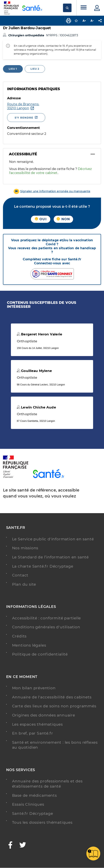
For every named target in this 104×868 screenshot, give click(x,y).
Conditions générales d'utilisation (46, 627)
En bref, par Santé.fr (33, 733)
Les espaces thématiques (37, 724)
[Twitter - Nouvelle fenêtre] (23, 845)
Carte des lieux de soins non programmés (54, 706)
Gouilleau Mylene (34, 371)
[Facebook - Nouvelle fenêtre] (10, 845)
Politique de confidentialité (40, 654)
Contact (20, 575)
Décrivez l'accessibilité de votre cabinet (51, 171)
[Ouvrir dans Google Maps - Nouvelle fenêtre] (27, 106)
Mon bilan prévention (34, 688)
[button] (52, 191)
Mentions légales (29, 645)
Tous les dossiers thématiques (42, 822)
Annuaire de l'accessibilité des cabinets (52, 697)
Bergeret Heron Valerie (40, 334)
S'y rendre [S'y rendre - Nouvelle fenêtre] (24, 118)
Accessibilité (23, 154)
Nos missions (25, 548)
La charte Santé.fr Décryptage (43, 566)
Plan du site (24, 584)
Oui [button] (41, 219)
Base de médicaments (34, 795)
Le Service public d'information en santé (53, 539)
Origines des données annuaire (44, 715)
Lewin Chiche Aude (36, 407)
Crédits (19, 636)
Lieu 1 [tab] (13, 69)
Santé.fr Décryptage (33, 813)
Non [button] (63, 219)
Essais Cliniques (28, 804)
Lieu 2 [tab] (35, 69)
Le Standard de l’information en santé (51, 557)
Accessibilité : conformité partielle (47, 618)
